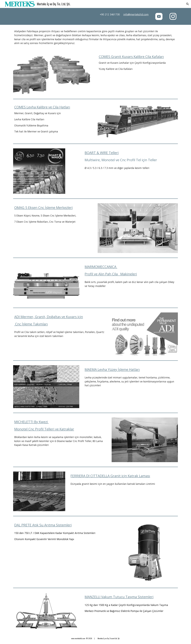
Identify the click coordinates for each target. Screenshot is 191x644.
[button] (188, 4)
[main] (117, 15)
